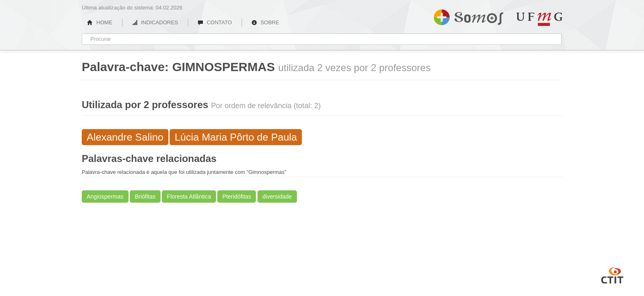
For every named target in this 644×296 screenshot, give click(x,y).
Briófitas (145, 197)
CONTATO (215, 22)
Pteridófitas (237, 197)
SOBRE (265, 22)
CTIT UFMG (612, 274)
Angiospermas (105, 197)
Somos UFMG (468, 16)
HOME (100, 22)
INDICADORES (155, 22)
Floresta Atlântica (189, 197)
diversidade (277, 197)
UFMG (539, 19)
